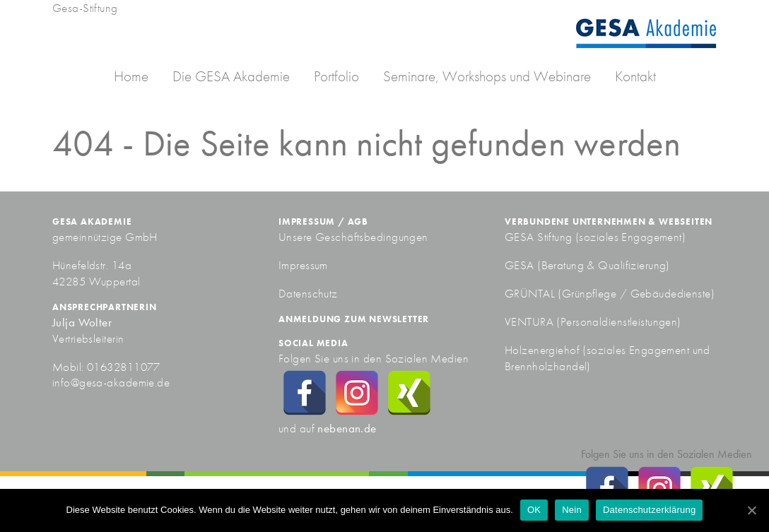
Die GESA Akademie (231, 76)
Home (131, 76)
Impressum (303, 265)
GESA (521, 265)
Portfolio (336, 76)
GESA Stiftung (539, 237)
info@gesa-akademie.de (111, 382)
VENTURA (530, 321)
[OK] (751, 510)
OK (534, 510)
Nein (572, 510)
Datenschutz (308, 293)
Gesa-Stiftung (85, 8)
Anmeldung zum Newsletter (354, 319)
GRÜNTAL (531, 293)
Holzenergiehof (542, 350)
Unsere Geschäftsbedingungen (353, 237)
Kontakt (635, 76)
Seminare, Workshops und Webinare (487, 76)
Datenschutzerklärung (649, 510)
